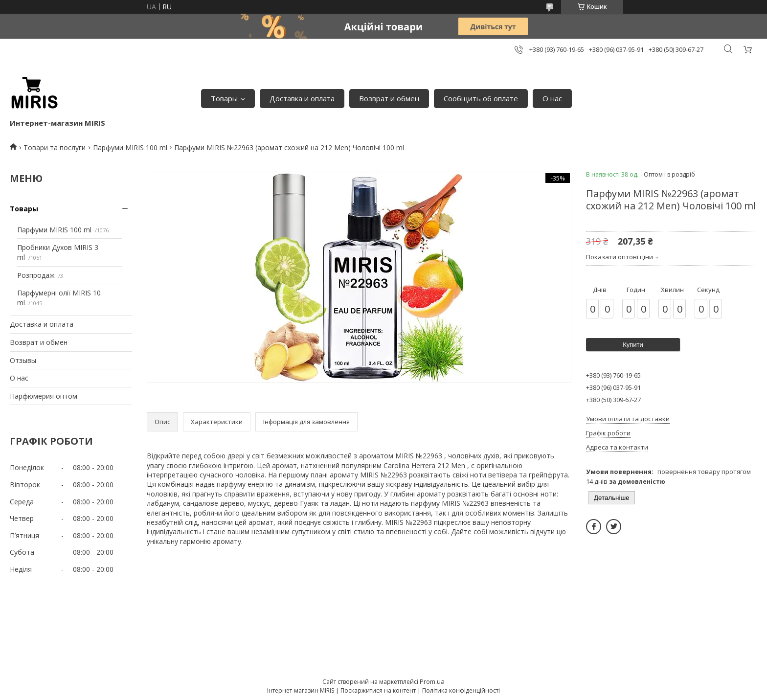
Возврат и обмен (389, 98)
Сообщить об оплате (481, 98)
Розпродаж (36, 275)
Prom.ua (432, 681)
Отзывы (23, 360)
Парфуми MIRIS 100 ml (130, 147)
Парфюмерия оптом (44, 396)
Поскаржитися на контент (378, 690)
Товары (224, 98)
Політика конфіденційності (461, 690)
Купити (633, 345)
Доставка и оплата (302, 98)
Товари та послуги (55, 147)
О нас (552, 98)
